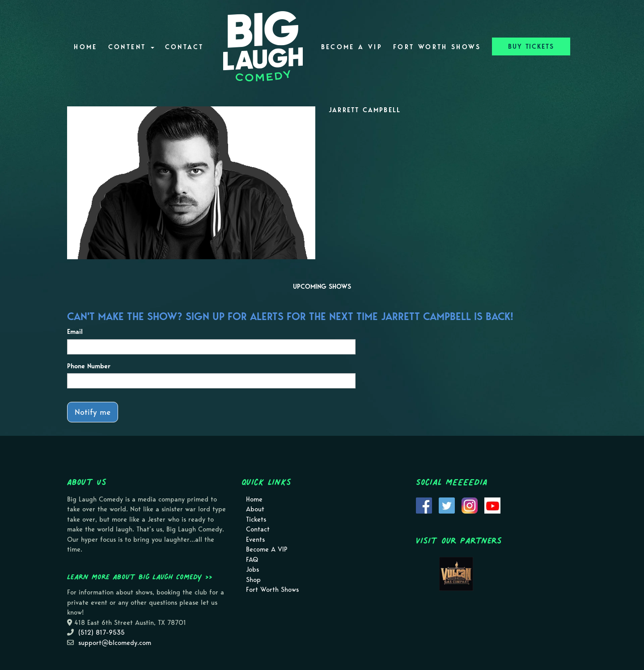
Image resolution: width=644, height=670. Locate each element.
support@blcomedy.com (115, 643)
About (255, 509)
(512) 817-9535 (102, 632)
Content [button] (131, 47)
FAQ (252, 560)
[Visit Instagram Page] (470, 505)
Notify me (93, 412)
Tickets (256, 519)
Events (255, 539)
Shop (253, 580)
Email (75, 332)
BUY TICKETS (531, 46)
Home (85, 47)
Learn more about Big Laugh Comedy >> (140, 577)
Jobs (252, 569)
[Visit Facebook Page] (424, 505)
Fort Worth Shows (437, 47)
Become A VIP (352, 47)
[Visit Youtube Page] (492, 505)
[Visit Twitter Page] (447, 505)
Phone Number (89, 366)
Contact (184, 47)
